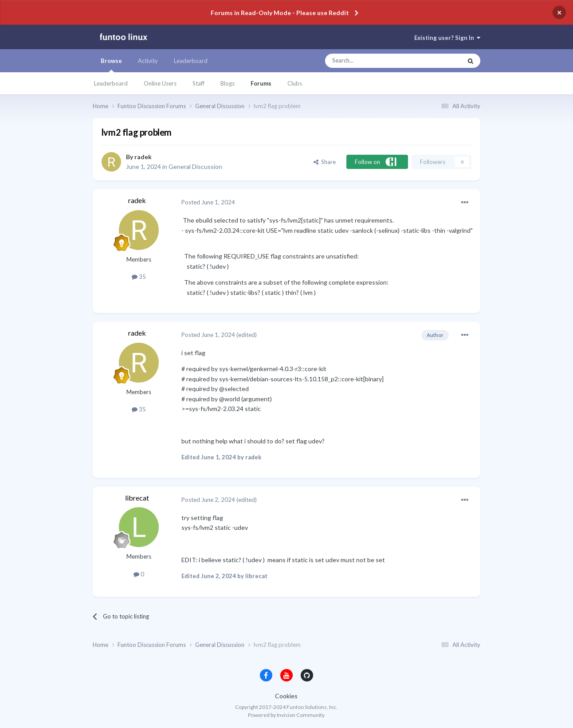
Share (325, 162)
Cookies (286, 696)
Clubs (295, 83)
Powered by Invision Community (286, 715)
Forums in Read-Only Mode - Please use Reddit (280, 13)
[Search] (376, 61)
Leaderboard (111, 83)
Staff (198, 83)
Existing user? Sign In (447, 38)
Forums (261, 83)
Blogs (228, 83)
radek (143, 157)
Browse (111, 65)
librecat (137, 498)
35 (139, 277)
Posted (208, 202)
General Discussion (195, 166)
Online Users (160, 83)
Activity (148, 61)
